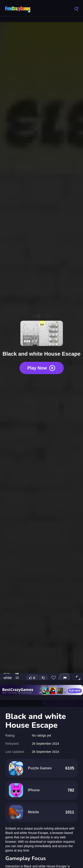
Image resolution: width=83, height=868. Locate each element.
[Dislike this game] (43, 678)
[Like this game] (32, 678)
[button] (78, 678)
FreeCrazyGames (18, 9)
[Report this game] (65, 678)
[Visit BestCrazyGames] (41, 690)
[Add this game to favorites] (54, 678)
